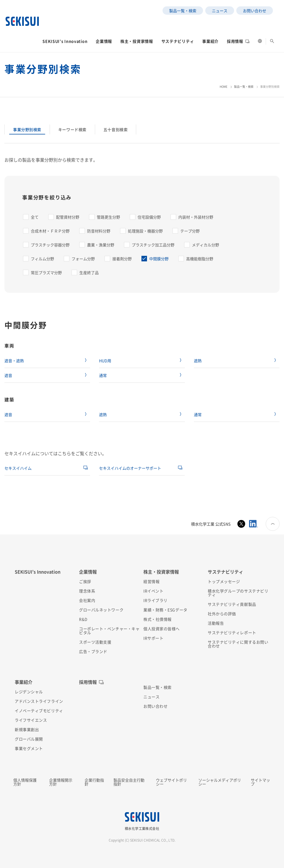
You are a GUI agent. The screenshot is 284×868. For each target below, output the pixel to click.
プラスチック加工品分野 (153, 245)
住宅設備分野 (149, 217)
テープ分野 (190, 231)
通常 (103, 375)
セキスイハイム (18, 468)
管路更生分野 (108, 217)
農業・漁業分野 (101, 245)
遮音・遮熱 (14, 361)
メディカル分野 (206, 245)
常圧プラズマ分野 (46, 272)
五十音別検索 (116, 129)
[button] (65, 43)
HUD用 (105, 361)
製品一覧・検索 (244, 87)
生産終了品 (89, 272)
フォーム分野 (83, 259)
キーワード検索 (72, 129)
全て (35, 217)
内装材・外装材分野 (196, 217)
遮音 (8, 375)
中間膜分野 (159, 259)
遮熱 (198, 361)
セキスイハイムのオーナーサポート (130, 468)
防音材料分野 (99, 231)
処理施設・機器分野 (145, 231)
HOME (224, 87)
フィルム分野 (42, 259)
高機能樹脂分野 (200, 259)
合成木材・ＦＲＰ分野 (50, 231)
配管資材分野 (68, 217)
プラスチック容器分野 (50, 245)
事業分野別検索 (27, 129)
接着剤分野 (122, 259)
